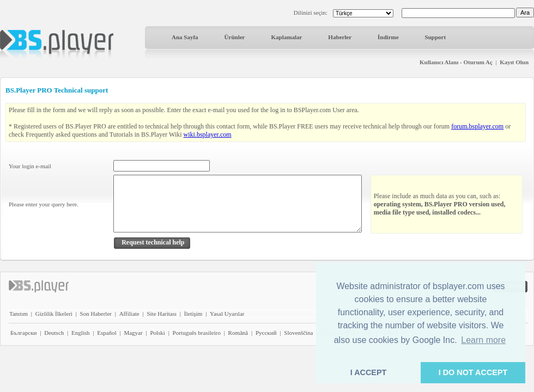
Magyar (133, 333)
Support (436, 37)
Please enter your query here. (44, 204)
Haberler (340, 37)
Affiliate (129, 314)
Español (107, 333)
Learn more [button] (483, 340)
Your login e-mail (30, 166)
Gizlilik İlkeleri (54, 314)
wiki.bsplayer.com (208, 134)
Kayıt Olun (514, 62)
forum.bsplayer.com (477, 126)
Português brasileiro (197, 333)
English (81, 333)
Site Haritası (162, 314)
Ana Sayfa (185, 37)
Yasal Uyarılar (227, 314)
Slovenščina (298, 333)
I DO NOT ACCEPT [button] (473, 372)
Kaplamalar (286, 37)
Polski (157, 333)
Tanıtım (19, 314)
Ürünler (235, 37)
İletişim (193, 314)
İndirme (388, 37)
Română (238, 333)
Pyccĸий (266, 333)
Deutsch (54, 333)
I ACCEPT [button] (369, 372)
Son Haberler (96, 314)
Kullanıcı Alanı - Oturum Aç (456, 62)
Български (24, 333)
